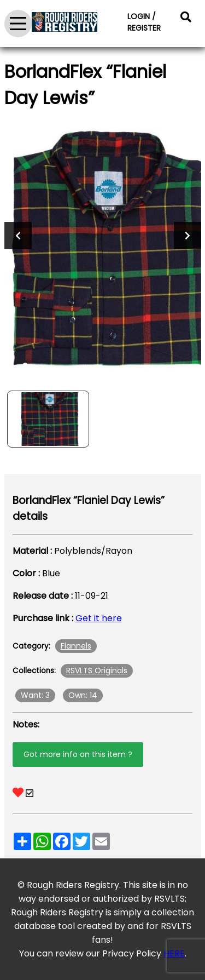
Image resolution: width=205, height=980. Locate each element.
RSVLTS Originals (97, 670)
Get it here (99, 618)
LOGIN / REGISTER (144, 22)
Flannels (76, 646)
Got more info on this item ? (78, 754)
